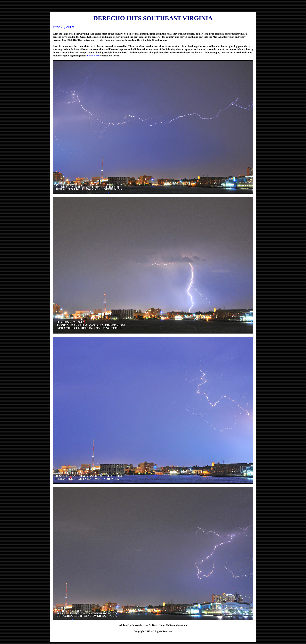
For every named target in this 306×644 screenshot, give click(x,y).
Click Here (93, 56)
